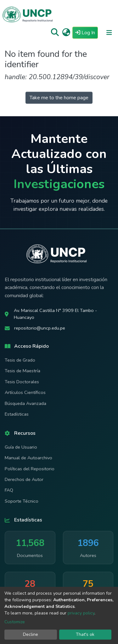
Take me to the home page (59, 98)
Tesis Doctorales (22, 382)
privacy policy (81, 613)
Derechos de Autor (24, 479)
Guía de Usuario (21, 447)
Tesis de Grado (20, 360)
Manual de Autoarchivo (28, 458)
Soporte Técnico (22, 501)
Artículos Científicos (25, 392)
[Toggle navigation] (109, 33)
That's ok (85, 634)
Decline (31, 634)
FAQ (9, 490)
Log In (87, 32)
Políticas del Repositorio (30, 469)
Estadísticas (17, 414)
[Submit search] (55, 33)
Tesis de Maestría (22, 371)
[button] (66, 33)
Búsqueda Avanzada (25, 403)
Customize (15, 622)
